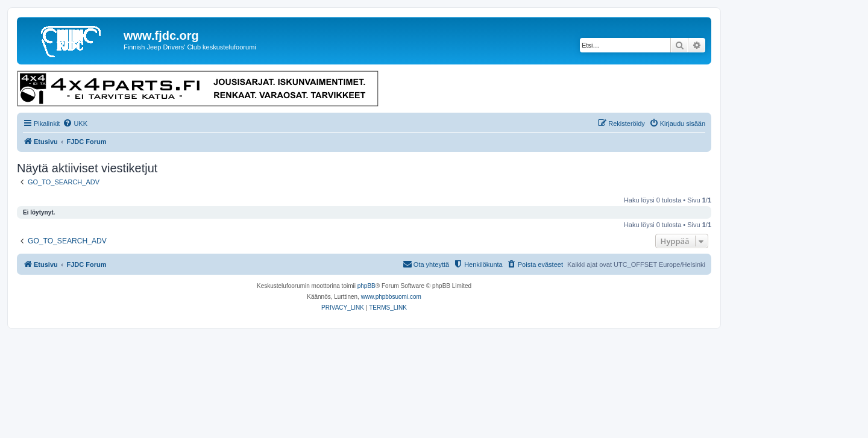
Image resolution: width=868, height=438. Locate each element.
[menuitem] (75, 124)
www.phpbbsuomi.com (391, 297)
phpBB (366, 286)
